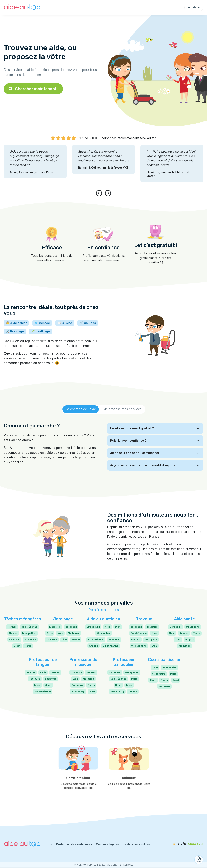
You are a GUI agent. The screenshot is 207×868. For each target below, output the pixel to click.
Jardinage (63, 619)
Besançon (51, 679)
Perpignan (151, 639)
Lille (64, 639)
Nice (60, 633)
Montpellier (29, 633)
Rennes (12, 627)
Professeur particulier (124, 662)
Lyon (118, 627)
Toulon (76, 639)
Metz (92, 691)
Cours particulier (164, 660)
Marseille (55, 627)
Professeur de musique (83, 662)
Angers (190, 639)
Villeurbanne (110, 646)
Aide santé (185, 619)
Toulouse (114, 639)
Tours (197, 633)
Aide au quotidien (103, 619)
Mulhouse (30, 639)
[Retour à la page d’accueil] (22, 7)
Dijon (118, 685)
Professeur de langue (43, 662)
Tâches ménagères (23, 619)
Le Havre (14, 639)
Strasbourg (93, 627)
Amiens (93, 646)
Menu (194, 7)
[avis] (182, 844)
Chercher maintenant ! (33, 89)
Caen (48, 685)
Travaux (144, 619)
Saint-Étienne (29, 627)
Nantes (13, 633)
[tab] (81, 409)
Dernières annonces (103, 610)
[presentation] (100, 193)
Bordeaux (71, 627)
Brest (17, 646)
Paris (28, 646)
